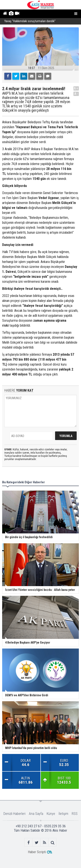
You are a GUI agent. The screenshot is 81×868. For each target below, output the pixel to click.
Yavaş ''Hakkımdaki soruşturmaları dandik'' (30, 21)
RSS (75, 814)
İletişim (63, 814)
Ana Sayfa (36, 814)
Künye (51, 814)
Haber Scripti (37, 852)
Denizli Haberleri (14, 814)
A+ (76, 88)
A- (76, 94)
